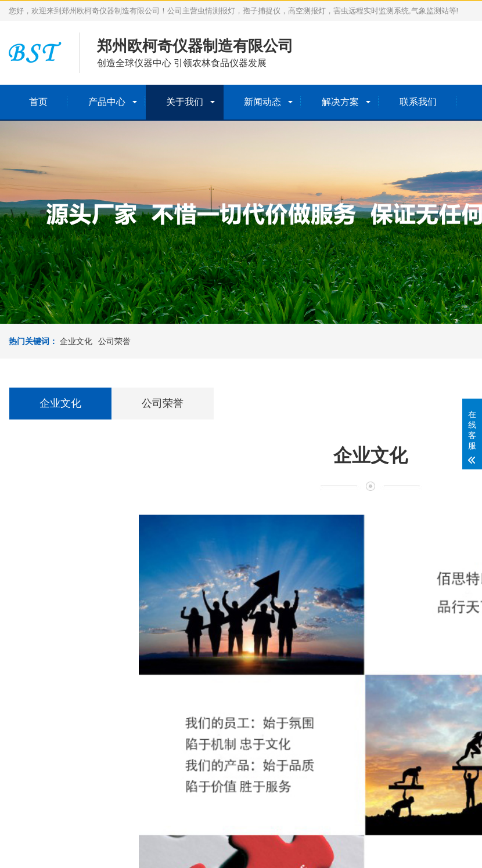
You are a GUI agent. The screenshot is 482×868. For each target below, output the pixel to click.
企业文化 (76, 341)
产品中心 (107, 102)
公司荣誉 (114, 341)
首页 (38, 102)
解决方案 (340, 102)
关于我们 (185, 102)
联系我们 (418, 102)
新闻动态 (262, 102)
